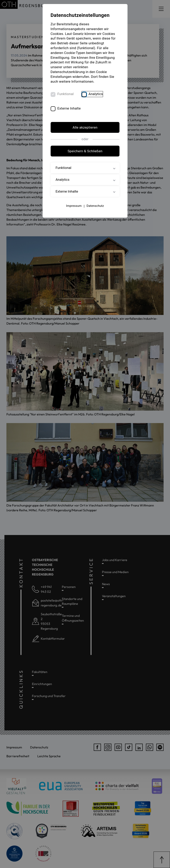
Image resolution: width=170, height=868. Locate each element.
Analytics (96, 94)
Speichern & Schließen (85, 151)
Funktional (66, 94)
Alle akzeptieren (85, 128)
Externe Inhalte (69, 108)
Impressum (74, 206)
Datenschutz (95, 206)
